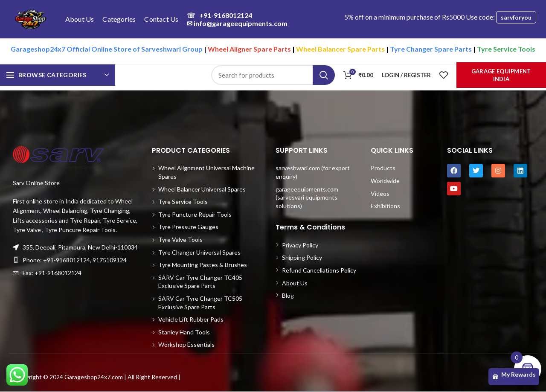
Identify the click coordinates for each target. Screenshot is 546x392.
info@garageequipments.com (237, 23)
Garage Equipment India (501, 75)
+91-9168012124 (219, 15)
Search (324, 75)
